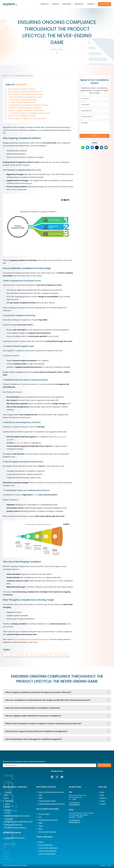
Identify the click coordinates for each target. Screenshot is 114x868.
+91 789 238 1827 (75, 820)
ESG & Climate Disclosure (47, 832)
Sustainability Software (60, 655)
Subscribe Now (104, 765)
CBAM (41, 826)
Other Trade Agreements (48, 851)
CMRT (9, 440)
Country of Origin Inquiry (47, 854)
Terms (109, 865)
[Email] (62, 777)
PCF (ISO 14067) (44, 814)
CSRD (40, 823)
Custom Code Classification (48, 848)
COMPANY (91, 4)
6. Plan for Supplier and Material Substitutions (26, 110)
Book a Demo (105, 4)
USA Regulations (19, 655)
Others (7, 804)
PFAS (30, 443)
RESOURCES (80, 4)
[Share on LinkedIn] (101, 148)
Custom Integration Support (15, 838)
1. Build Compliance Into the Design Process (25, 97)
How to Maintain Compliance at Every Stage (25, 94)
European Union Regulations (39, 655)
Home (102, 792)
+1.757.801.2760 (74, 803)
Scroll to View (57, 51)
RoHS (58, 437)
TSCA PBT (20, 443)
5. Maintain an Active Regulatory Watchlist (25, 108)
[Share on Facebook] (92, 148)
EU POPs (8, 810)
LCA (40, 817)
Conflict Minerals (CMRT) (47, 801)
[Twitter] (57, 777)
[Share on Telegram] (88, 148)
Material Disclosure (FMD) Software (17, 816)
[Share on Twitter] (97, 148)
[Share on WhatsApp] (83, 148)
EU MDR (8, 813)
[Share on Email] (106, 148)
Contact (103, 804)
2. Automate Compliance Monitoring (22, 100)
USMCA (41, 842)
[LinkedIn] (52, 777)
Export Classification (46, 845)
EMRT (40, 795)
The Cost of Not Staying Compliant (22, 116)
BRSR (40, 829)
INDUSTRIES (68, 4)
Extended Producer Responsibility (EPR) (19, 822)
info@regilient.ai (74, 805)
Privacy (103, 865)
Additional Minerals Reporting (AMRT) (52, 804)
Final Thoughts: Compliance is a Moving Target (27, 118)
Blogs (102, 795)
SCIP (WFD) (9, 801)
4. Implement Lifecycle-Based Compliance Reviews (28, 105)
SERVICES (56, 4)
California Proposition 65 (14, 825)
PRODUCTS (45, 4)
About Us (103, 798)
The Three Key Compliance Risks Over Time (25, 92)
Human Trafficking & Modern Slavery (51, 792)
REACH (64, 437)
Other (7, 655)
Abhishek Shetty (10, 76)
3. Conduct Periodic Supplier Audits (22, 102)
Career (103, 801)
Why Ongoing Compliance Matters (22, 89)
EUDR (40, 798)
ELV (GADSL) (9, 819)
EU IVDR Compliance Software (16, 828)
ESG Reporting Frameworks (48, 820)
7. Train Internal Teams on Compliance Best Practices (29, 113)
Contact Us (94, 136)
